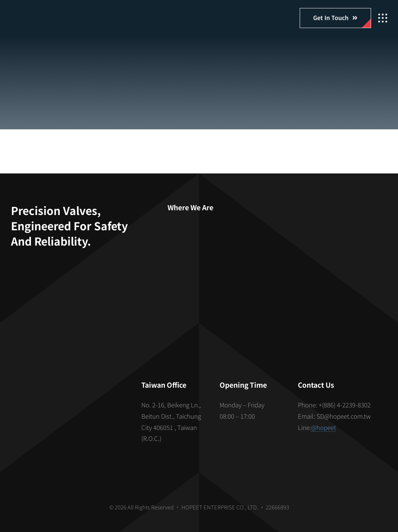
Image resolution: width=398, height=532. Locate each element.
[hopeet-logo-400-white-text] (53, 14)
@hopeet (324, 427)
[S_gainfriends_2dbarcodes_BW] (68, 411)
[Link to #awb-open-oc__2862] (383, 18)
